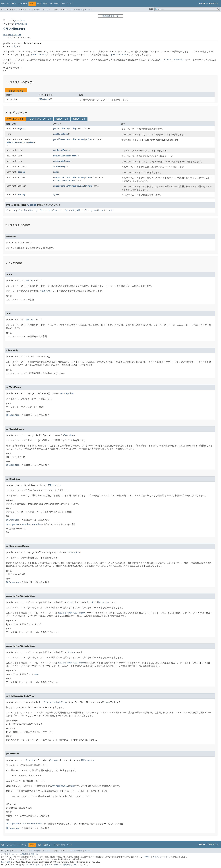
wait (97, 210)
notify (63, 210)
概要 (3, 4)
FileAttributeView (64, 181)
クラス (88, 139)
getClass (41, 210)
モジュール (11, 4)
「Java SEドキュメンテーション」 (157, 857)
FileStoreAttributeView (20, 143)
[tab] (15, 119)
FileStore (44, 99)
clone (9, 210)
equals (18, 210)
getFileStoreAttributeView (68, 139)
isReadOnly (59, 167)
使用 (39, 4)
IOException (67, 394)
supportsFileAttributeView (68, 178)
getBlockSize (60, 134)
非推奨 (57, 4)
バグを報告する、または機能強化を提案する (19, 854)
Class (88, 178)
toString (87, 210)
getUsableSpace (62, 161)
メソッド (46, 10)
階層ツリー (48, 4)
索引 (63, 4)
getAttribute (60, 129)
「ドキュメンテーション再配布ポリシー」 (60, 865)
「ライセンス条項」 (33, 865)
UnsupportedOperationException (24, 524)
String (73, 129)
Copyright (6, 862)
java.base (20, 20)
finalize (29, 210)
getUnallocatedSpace (65, 156)
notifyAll (75, 210)
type (56, 194)
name (56, 172)
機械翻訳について (110, 16)
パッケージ (22, 4)
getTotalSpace (61, 150)
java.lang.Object (12, 35)
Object (17, 46)
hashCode (53, 210)
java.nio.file (21, 24)
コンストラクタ (34, 10)
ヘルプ (70, 4)
